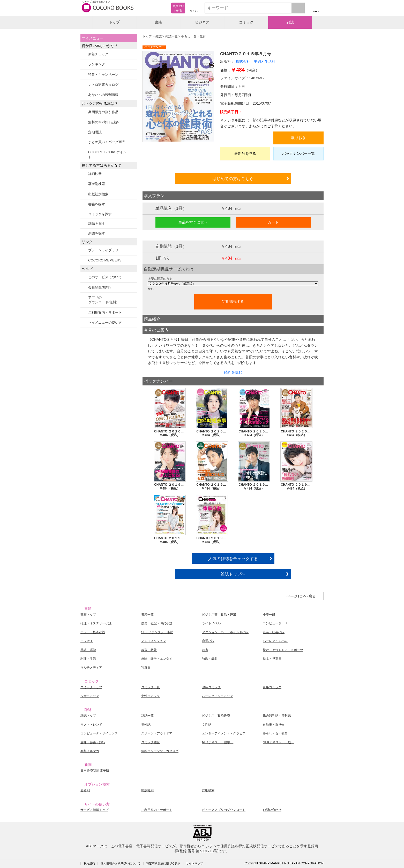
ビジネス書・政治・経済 (219, 615)
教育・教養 (149, 650)
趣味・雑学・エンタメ (157, 659)
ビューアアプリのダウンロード (224, 810)
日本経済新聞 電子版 (95, 771)
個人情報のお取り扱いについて (121, 863)
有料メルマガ (90, 751)
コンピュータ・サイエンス (99, 733)
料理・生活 (88, 659)
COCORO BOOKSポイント (107, 154)
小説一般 (269, 615)
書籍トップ (88, 615)
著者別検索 (97, 184)
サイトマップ (194, 863)
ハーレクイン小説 (275, 641)
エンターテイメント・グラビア (224, 733)
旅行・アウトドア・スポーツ (283, 650)
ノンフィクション (154, 641)
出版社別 (147, 790)
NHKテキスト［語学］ (218, 742)
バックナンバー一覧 (298, 153)
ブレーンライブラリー (105, 250)
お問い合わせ (272, 810)
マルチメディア (91, 668)
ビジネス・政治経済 (216, 716)
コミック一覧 (151, 687)
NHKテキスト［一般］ (278, 742)
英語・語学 (88, 650)
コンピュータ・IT (275, 623)
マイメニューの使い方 (105, 323)
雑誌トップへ (233, 574)
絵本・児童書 (272, 659)
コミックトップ (91, 687)
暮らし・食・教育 (193, 36)
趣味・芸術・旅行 (93, 742)
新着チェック (98, 54)
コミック (246, 22)
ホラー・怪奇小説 (93, 632)
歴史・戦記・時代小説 (157, 623)
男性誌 (146, 725)
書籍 (158, 22)
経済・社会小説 (274, 632)
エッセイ (87, 641)
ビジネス (202, 22)
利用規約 (89, 863)
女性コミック (151, 696)
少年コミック (211, 687)
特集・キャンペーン (103, 75)
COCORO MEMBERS (105, 260)
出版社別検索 (98, 194)
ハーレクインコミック (218, 696)
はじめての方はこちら (233, 179)
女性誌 (207, 725)
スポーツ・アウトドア (157, 733)
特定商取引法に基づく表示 (163, 863)
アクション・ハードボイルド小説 (225, 632)
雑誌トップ (88, 716)
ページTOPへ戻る (301, 596)
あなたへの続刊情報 (103, 95)
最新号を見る (245, 153)
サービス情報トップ (94, 810)
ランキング (97, 64)
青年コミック (272, 687)
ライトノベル (211, 623)
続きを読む (233, 372)
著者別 (85, 790)
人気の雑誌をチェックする (233, 559)
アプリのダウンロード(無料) (103, 300)
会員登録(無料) (99, 287)
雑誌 (290, 22)
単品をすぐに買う (193, 222)
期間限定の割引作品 (103, 112)
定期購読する (233, 301)
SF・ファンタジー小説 (157, 632)
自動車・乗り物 (274, 725)
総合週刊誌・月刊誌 (277, 716)
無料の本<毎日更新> (104, 122)
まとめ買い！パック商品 (107, 142)
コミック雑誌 (151, 742)
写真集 (146, 668)
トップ (114, 22)
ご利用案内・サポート (105, 312)
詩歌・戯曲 (210, 659)
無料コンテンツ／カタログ (160, 751)
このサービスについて (105, 277)
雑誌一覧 (172, 36)
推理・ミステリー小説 (96, 623)
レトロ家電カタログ (103, 85)
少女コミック (90, 696)
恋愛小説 (208, 641)
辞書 (205, 650)
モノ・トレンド (91, 725)
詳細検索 (95, 174)
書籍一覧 (147, 615)
